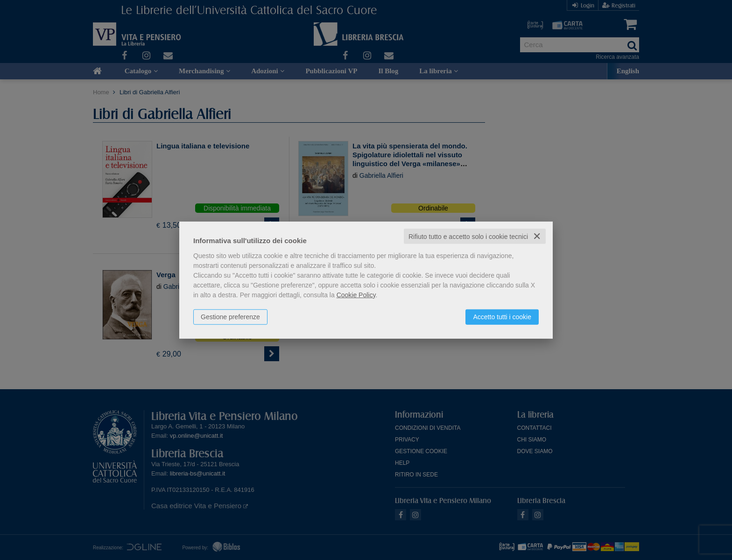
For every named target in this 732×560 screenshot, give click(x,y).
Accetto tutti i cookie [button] (502, 316)
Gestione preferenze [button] (230, 316)
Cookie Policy (356, 294)
